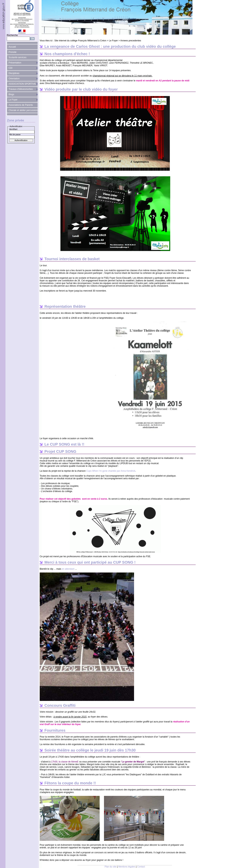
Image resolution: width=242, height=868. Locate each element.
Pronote (12, 52)
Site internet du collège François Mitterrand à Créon (80, 41)
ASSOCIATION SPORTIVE (22, 84)
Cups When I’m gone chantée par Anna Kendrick (111, 471)
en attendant (68, 569)
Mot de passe (15, 135)
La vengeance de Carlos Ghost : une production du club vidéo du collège (110, 46)
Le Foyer (13, 100)
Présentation (15, 63)
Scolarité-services (17, 57)
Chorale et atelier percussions (23, 110)
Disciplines (14, 73)
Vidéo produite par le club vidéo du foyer (81, 89)
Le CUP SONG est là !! (64, 444)
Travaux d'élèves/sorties (21, 89)
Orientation (14, 79)
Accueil (12, 47)
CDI (10, 68)
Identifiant (13, 129)
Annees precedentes (131, 41)
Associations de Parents (21, 105)
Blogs (11, 94)
